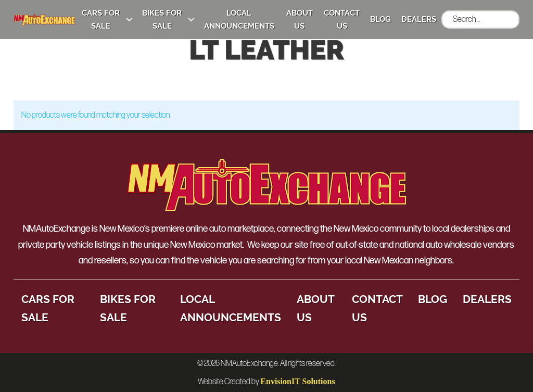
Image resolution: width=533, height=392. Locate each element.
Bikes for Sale (162, 20)
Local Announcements (239, 20)
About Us (300, 20)
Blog (380, 19)
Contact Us (342, 20)
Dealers (419, 19)
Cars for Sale (101, 20)
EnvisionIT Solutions (297, 381)
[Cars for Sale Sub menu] (129, 20)
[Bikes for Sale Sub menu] (191, 20)
